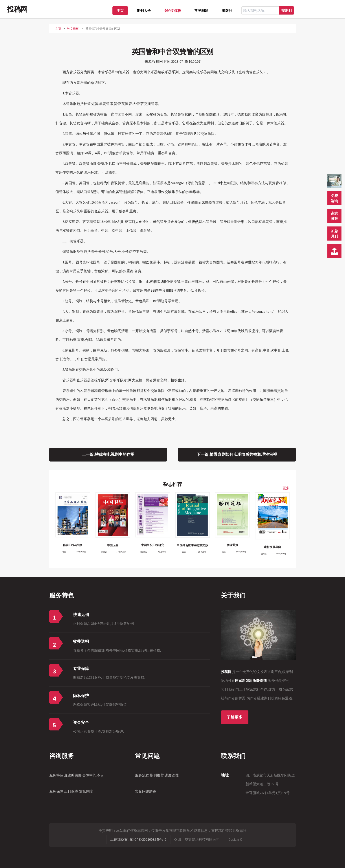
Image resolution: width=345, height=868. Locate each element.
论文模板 (174, 11)
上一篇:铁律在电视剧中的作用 (108, 454)
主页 (120, 11)
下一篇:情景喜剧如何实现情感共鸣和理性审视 (237, 454)
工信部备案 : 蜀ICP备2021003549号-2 (138, 839)
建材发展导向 (272, 547)
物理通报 (232, 545)
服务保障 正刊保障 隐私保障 (71, 791)
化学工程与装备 (73, 545)
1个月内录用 (81, 552)
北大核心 (144, 552)
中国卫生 (113, 545)
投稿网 (17, 9)
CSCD (184, 552)
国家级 (104, 552)
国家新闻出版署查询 (251, 680)
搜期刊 (287, 10)
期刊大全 (144, 11)
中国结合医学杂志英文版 (192, 545)
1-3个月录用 (161, 552)
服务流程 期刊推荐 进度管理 (157, 775)
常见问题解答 (146, 791)
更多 (286, 488)
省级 (64, 552)
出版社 (227, 11)
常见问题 (201, 11)
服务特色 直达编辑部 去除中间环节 (76, 775)
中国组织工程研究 (152, 545)
